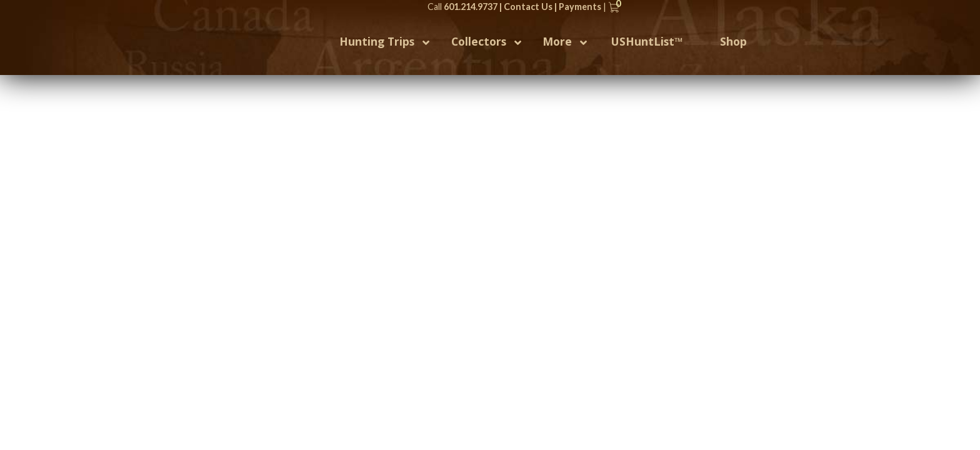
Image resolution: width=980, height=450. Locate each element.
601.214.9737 (471, 7)
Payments (580, 7)
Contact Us (528, 7)
